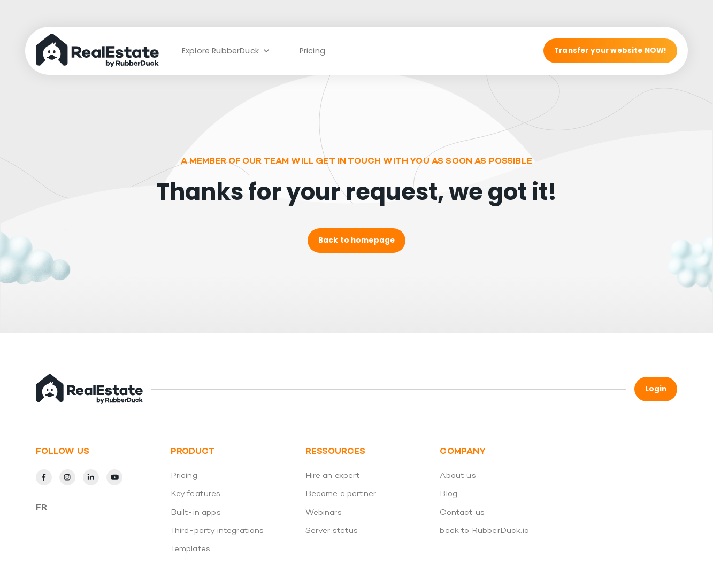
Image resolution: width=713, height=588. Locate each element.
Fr (41, 508)
